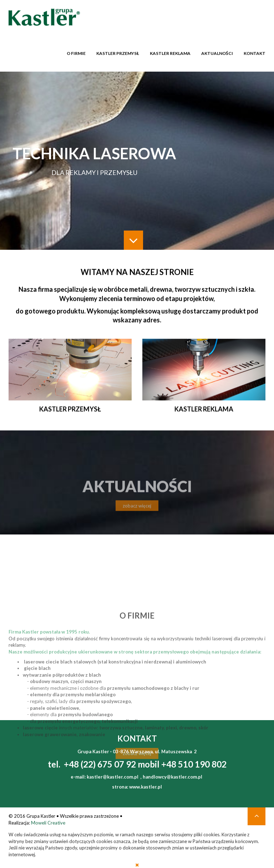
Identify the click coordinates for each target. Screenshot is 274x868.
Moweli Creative (48, 823)
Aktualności (217, 52)
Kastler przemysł (118, 52)
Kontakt (255, 52)
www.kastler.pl (146, 787)
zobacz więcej (137, 512)
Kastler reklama (170, 52)
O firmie (76, 52)
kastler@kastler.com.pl (113, 777)
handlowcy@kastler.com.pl (172, 777)
